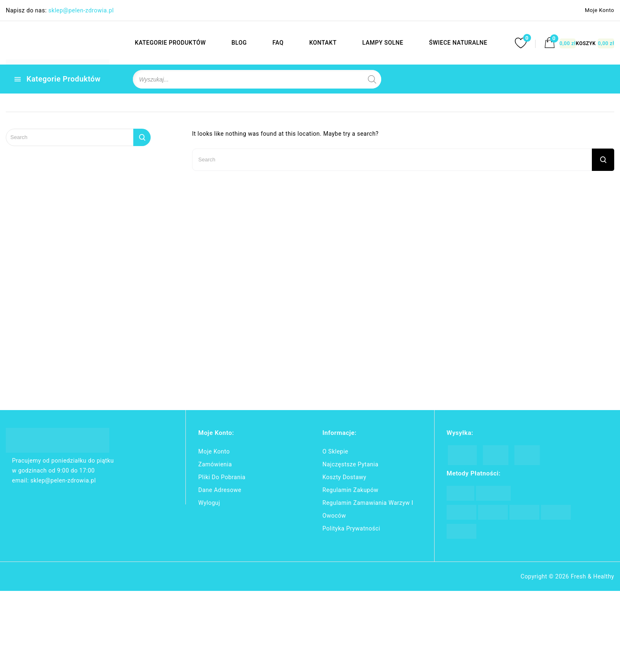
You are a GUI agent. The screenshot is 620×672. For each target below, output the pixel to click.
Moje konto (214, 451)
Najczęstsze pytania (350, 464)
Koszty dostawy (344, 477)
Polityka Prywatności (351, 528)
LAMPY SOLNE (383, 43)
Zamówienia (215, 464)
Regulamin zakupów (350, 490)
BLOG (239, 43)
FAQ (278, 43)
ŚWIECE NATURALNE (458, 43)
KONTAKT (322, 43)
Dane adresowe (220, 490)
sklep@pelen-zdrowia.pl (81, 10)
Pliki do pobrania (222, 477)
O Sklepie (335, 451)
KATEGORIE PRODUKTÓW (170, 43)
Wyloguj (209, 503)
